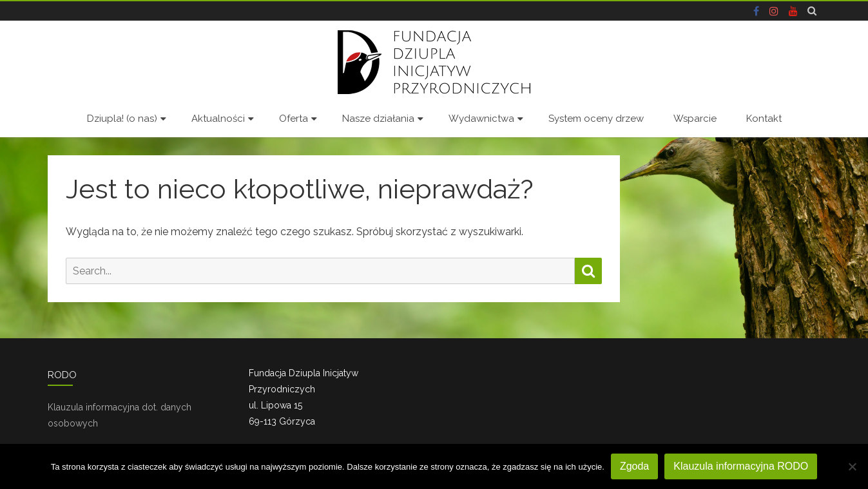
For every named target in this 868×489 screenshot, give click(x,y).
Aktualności (218, 119)
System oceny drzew (596, 119)
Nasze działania (378, 119)
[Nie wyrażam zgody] (852, 466)
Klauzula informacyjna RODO (741, 466)
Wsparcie (695, 119)
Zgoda (634, 466)
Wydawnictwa (481, 119)
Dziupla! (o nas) (122, 119)
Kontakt (764, 119)
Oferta (294, 119)
